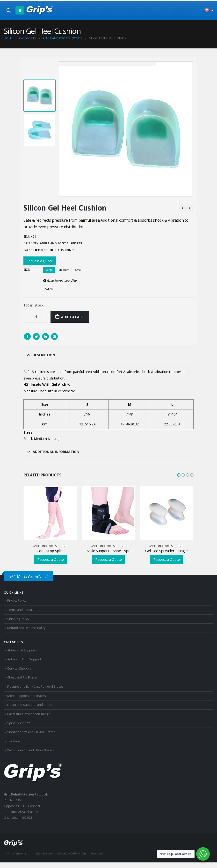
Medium (64, 270)
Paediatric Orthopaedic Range (29, 714)
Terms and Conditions (23, 610)
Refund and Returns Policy (26, 628)
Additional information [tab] (56, 452)
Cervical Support (19, 668)
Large (49, 270)
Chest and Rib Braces (23, 677)
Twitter (36, 336)
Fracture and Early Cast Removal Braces (35, 687)
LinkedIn (45, 336)
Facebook (27, 336)
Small (79, 270)
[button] (179, 475)
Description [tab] (44, 355)
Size (26, 270)
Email (54, 336)
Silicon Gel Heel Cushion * (52, 250)
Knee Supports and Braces (27, 696)
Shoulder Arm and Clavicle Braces (31, 732)
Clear (49, 289)
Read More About (60, 281)
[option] (40, 96)
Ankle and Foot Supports (61, 243)
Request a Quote (40, 261)
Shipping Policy (18, 619)
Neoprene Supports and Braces (30, 705)
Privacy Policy (17, 601)
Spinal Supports (19, 723)
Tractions (14, 741)
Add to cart (73, 317)
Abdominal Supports (22, 650)
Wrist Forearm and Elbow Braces (31, 750)
